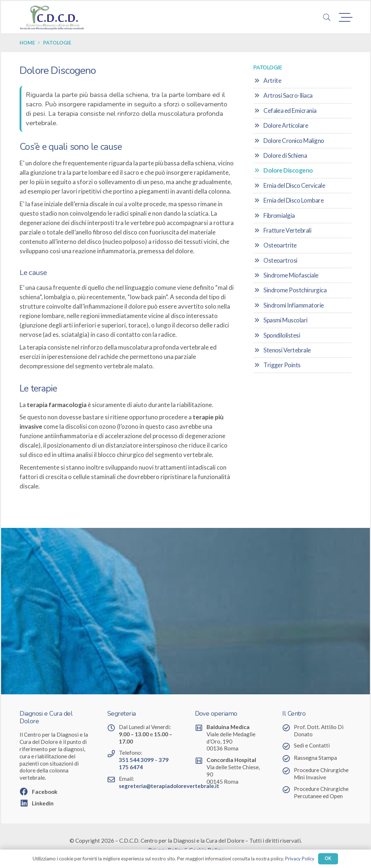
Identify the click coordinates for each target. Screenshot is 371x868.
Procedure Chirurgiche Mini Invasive (321, 774)
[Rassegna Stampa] (288, 758)
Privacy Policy (300, 859)
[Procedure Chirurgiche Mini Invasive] (288, 771)
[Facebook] (26, 791)
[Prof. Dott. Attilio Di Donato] (288, 728)
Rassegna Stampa (315, 758)
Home (27, 43)
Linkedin (43, 803)
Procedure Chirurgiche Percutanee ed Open (321, 792)
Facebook (45, 792)
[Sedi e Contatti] (288, 746)
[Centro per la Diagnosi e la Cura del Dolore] (52, 17)
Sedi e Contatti (312, 745)
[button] (327, 17)
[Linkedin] (26, 803)
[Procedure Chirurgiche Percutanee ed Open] (288, 789)
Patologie (57, 43)
